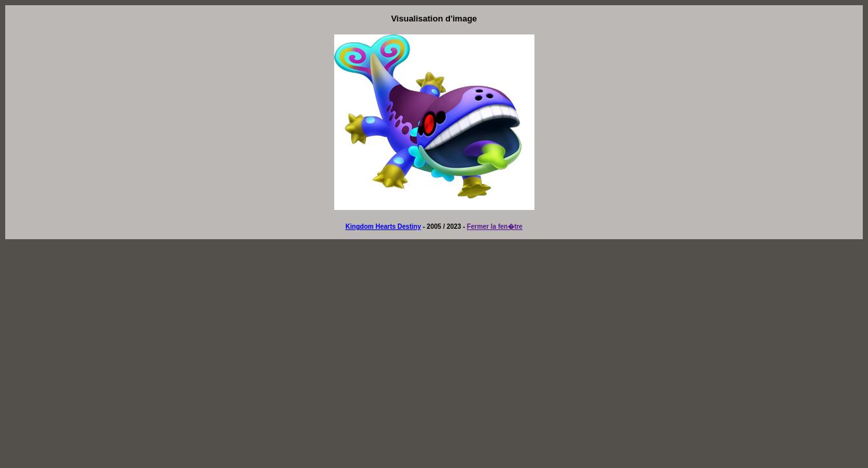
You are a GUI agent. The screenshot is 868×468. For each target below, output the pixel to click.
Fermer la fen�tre (495, 227)
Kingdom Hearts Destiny (383, 227)
